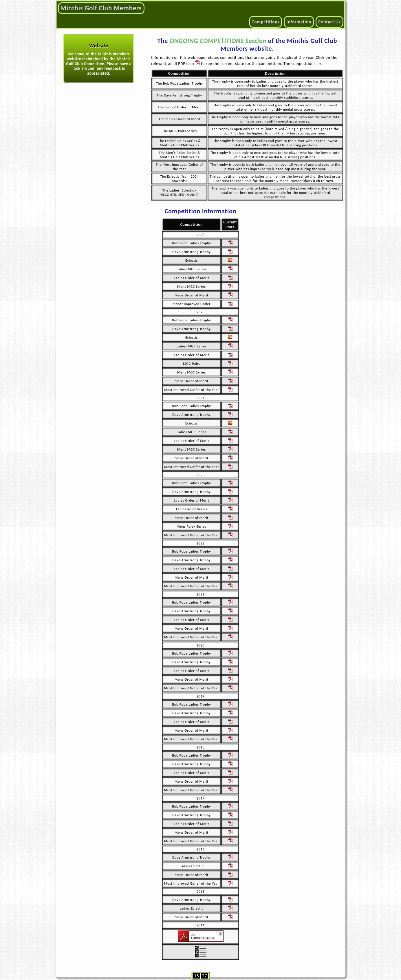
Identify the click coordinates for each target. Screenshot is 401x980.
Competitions (265, 22)
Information (299, 22)
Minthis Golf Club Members (101, 8)
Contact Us (329, 22)
